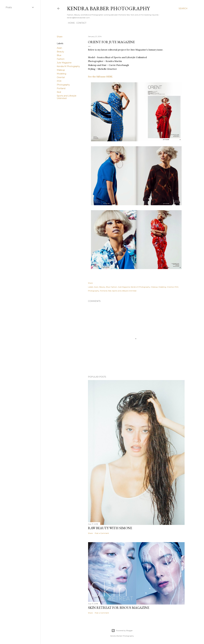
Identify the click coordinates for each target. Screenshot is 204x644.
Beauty (60, 52)
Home (70, 23)
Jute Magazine (64, 63)
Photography (63, 85)
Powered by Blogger (122, 631)
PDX (59, 81)
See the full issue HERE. (100, 77)
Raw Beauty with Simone (110, 528)
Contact (80, 23)
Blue (59, 55)
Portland (61, 88)
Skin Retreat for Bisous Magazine (119, 608)
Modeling (61, 74)
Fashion (61, 59)
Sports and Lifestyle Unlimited (124, 291)
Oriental (61, 77)
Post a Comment (102, 533)
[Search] (183, 8)
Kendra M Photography (68, 66)
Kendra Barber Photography (108, 8)
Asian (59, 48)
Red (59, 92)
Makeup (61, 70)
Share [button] (60, 37)
